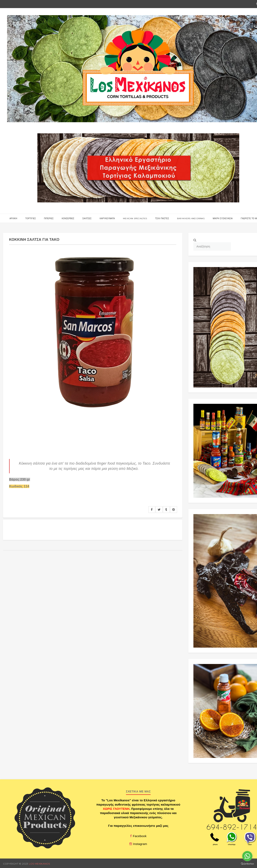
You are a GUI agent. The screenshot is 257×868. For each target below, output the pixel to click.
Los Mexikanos (39, 864)
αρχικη (13, 218)
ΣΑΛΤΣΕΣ (87, 218)
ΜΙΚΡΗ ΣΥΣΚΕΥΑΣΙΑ (223, 218)
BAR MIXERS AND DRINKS (191, 218)
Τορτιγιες (30, 218)
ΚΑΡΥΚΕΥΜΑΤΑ (107, 218)
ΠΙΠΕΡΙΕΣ (49, 218)
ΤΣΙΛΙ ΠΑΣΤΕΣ (162, 218)
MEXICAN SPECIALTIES (135, 218)
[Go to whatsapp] (247, 856)
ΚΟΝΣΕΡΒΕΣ (68, 218)
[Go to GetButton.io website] (247, 864)
